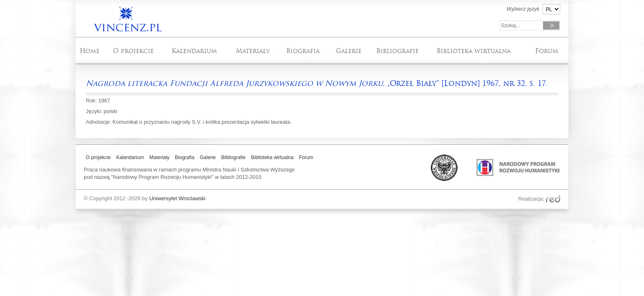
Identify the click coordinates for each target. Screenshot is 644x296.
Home (90, 51)
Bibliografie (397, 51)
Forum (547, 51)
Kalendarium (194, 51)
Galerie (349, 51)
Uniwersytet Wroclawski (177, 198)
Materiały (253, 51)
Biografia (303, 51)
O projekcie (133, 51)
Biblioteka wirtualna (474, 51)
